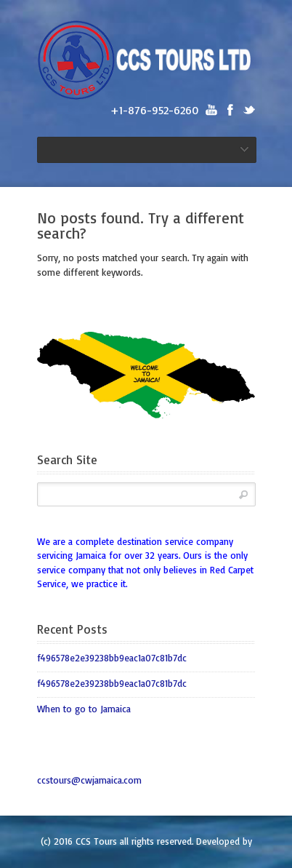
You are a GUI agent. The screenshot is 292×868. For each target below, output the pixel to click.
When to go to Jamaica (84, 709)
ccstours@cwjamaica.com (89, 780)
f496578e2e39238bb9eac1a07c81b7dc (112, 658)
